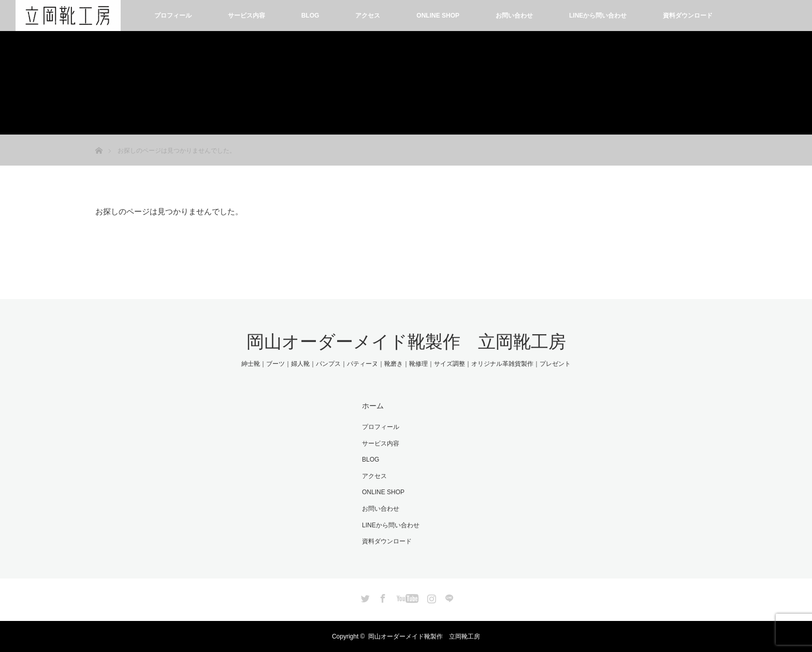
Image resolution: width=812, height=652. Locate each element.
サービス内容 (247, 16)
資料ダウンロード (688, 16)
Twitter (364, 597)
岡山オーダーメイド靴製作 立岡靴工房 (406, 342)
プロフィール (173, 16)
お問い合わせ (514, 16)
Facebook (382, 597)
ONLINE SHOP (438, 16)
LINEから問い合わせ (598, 16)
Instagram (430, 597)
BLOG (310, 16)
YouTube (406, 597)
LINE (448, 597)
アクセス (368, 16)
